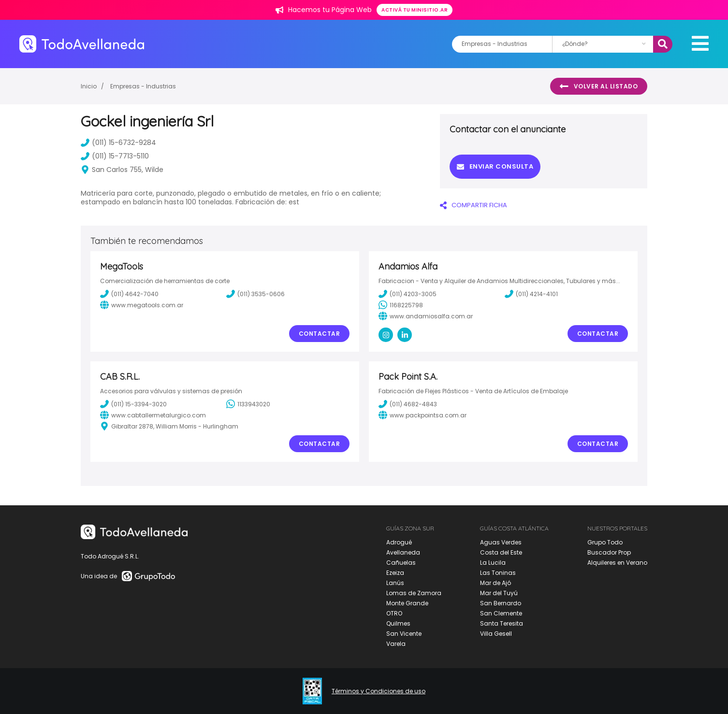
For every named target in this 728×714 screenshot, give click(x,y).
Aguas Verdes (501, 542)
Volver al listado (599, 86)
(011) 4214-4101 (531, 294)
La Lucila (493, 563)
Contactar (320, 334)
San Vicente (404, 634)
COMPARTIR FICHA (473, 205)
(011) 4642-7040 (129, 294)
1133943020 (248, 404)
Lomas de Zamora (414, 593)
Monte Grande (407, 603)
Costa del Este (501, 552)
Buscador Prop (609, 552)
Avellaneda (403, 552)
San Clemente (501, 613)
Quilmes (398, 623)
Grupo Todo (605, 542)
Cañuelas (401, 563)
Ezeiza (395, 573)
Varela (396, 644)
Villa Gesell (496, 634)
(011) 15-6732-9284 (118, 143)
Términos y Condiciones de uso (379, 691)
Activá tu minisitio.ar (415, 10)
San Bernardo (501, 603)
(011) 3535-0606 (255, 294)
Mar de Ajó (495, 583)
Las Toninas (498, 573)
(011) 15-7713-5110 (115, 156)
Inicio (89, 86)
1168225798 (401, 305)
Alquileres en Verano (617, 563)
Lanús (395, 583)
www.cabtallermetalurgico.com (153, 415)
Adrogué (399, 542)
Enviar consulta (495, 166)
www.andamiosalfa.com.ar (426, 316)
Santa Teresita (502, 623)
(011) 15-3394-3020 (133, 404)
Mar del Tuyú (499, 593)
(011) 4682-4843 (408, 404)
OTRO (394, 613)
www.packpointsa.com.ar (422, 415)
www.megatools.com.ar (142, 305)
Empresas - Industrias (143, 86)
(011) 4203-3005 (408, 294)
